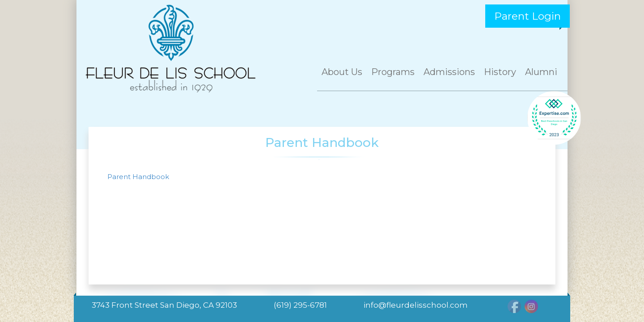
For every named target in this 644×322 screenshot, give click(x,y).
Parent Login (527, 16)
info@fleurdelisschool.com (416, 305)
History (500, 72)
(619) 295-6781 (300, 305)
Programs (393, 72)
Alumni (541, 72)
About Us (342, 72)
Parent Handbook (138, 177)
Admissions (449, 72)
